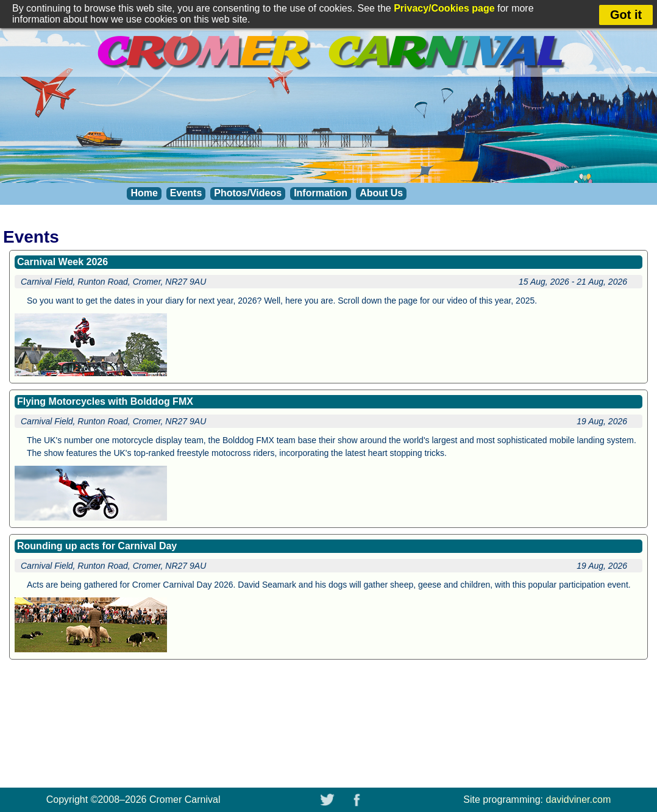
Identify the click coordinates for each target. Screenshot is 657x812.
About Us (381, 193)
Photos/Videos (248, 193)
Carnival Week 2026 (62, 262)
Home (144, 193)
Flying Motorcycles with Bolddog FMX (105, 401)
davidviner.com (579, 800)
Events (186, 193)
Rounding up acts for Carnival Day (97, 546)
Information (321, 193)
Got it (626, 15)
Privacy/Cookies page (444, 8)
